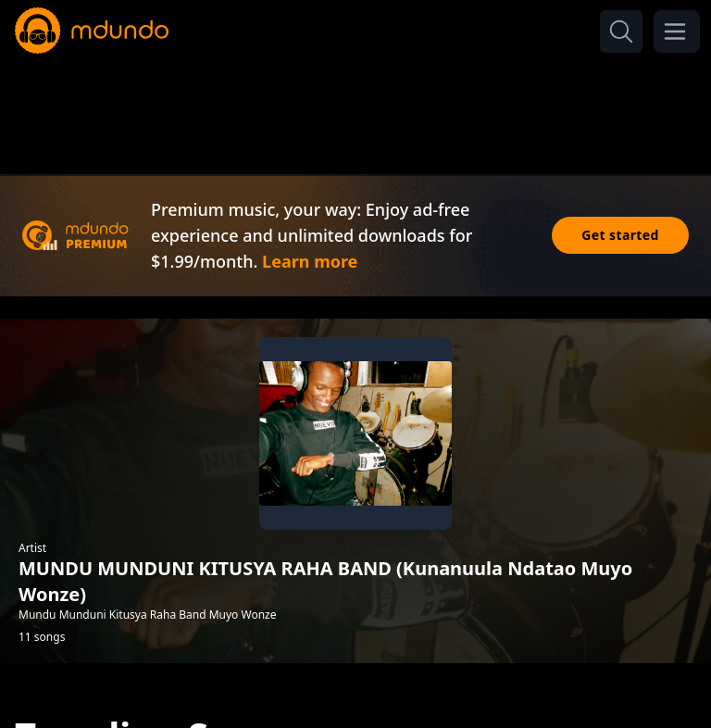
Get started (620, 235)
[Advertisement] (355, 109)
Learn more (310, 261)
